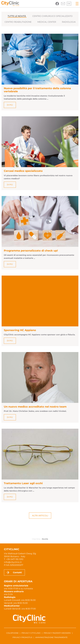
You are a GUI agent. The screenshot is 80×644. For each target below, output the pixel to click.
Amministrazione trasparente (51, 637)
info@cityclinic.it (13, 562)
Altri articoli (40, 516)
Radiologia (69, 22)
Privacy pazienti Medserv (57, 633)
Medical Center (47, 22)
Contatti (17, 572)
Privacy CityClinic (31, 633)
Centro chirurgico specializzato (52, 16)
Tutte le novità (17, 16)
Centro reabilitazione (18, 22)
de (69, 4)
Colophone (12, 633)
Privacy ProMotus (22, 637)
